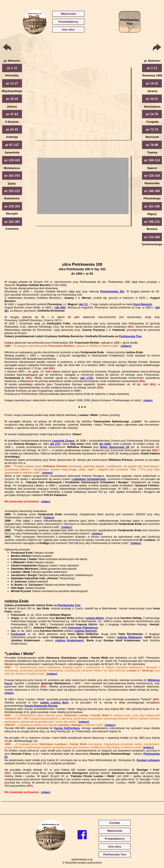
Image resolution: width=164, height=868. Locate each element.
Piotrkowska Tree (130, 336)
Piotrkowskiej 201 (112, 291)
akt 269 (60, 307)
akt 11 (83, 304)
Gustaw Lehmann (148, 760)
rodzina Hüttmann (129, 637)
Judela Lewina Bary (54, 702)
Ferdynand (18, 634)
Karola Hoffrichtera (67, 728)
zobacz (126, 346)
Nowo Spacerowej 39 (114, 447)
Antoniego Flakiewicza (83, 628)
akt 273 (55, 444)
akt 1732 (87, 378)
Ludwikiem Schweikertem (89, 479)
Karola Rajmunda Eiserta (41, 706)
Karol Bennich (143, 304)
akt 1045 (105, 444)
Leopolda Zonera (63, 441)
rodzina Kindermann (69, 640)
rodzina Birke (94, 618)
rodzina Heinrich (85, 631)
